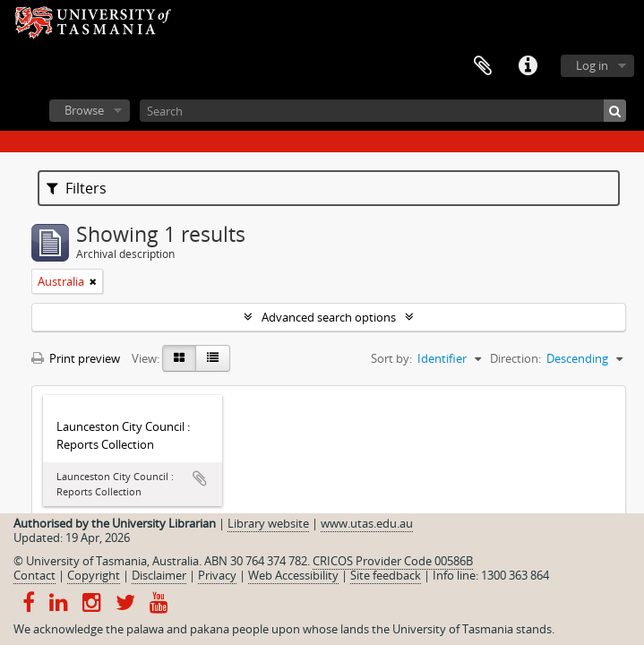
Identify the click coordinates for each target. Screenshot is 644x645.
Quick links (528, 66)
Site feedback (386, 575)
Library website (268, 523)
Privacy (217, 575)
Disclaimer (159, 575)
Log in (592, 65)
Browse (84, 110)
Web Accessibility (293, 575)
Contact (34, 575)
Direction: (515, 358)
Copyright (94, 575)
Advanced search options (329, 317)
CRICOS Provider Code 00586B (393, 561)
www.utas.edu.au (367, 523)
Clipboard (483, 66)
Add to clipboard (200, 478)
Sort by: (391, 358)
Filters (77, 188)
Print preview (76, 358)
